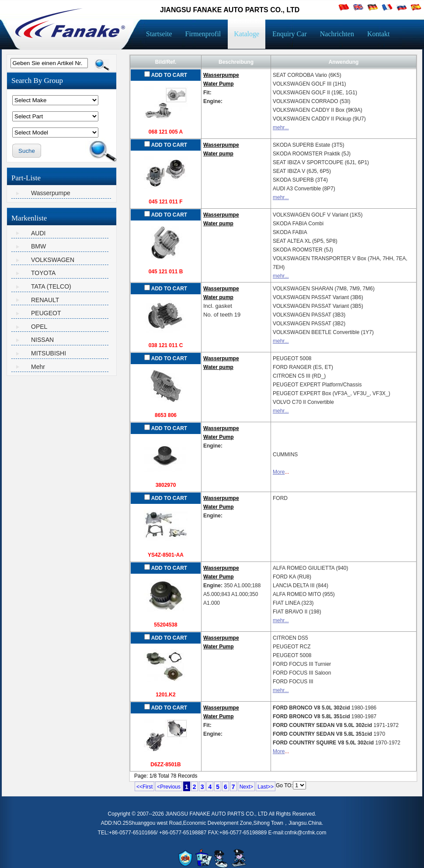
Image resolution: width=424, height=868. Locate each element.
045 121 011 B (166, 272)
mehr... (281, 127)
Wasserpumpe (51, 193)
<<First (144, 787)
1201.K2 (165, 695)
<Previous (169, 787)
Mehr (38, 367)
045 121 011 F (165, 202)
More (279, 472)
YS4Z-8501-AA (166, 555)
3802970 (166, 485)
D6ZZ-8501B (165, 765)
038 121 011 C (166, 345)
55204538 (165, 625)
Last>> (266, 787)
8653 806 (166, 415)
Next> (247, 787)
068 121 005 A (166, 132)
